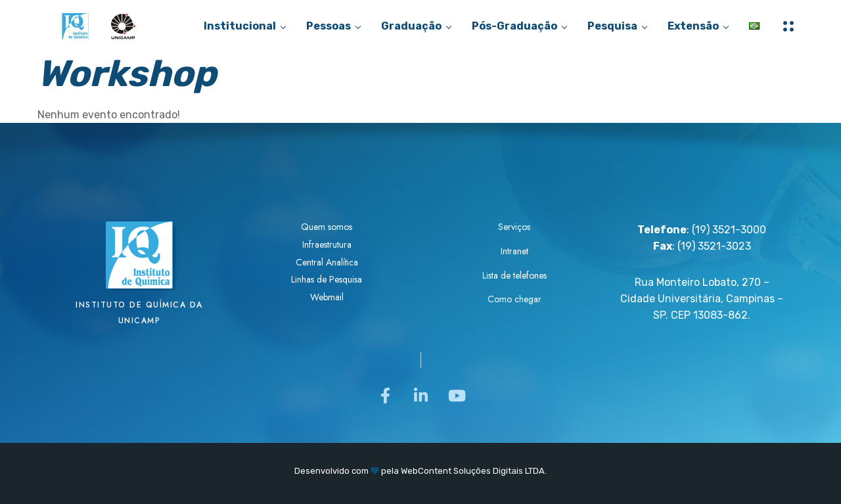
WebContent (426, 471)
